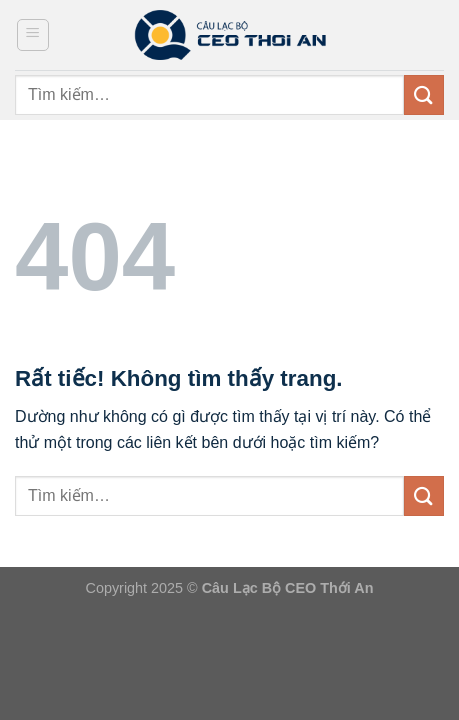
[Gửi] (424, 94)
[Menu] (33, 35)
